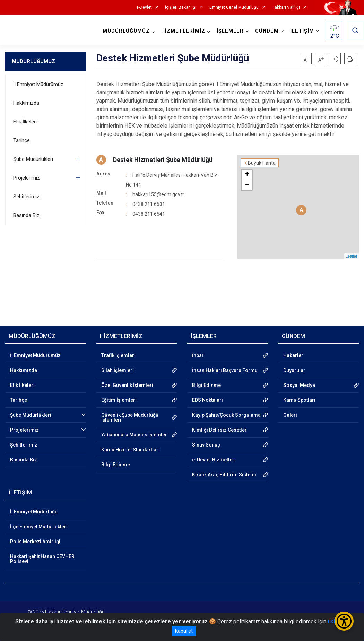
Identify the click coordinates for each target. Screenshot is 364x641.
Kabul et (184, 631)
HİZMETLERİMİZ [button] (183, 31)
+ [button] (247, 175)
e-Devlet (144, 7)
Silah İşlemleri (118, 370)
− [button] (247, 185)
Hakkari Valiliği (286, 7)
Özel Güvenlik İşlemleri (127, 385)
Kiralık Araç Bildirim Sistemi (224, 475)
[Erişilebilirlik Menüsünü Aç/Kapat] (344, 621)
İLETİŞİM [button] (302, 31)
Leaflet (351, 256)
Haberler (293, 355)
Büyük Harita (262, 163)
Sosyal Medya (299, 385)
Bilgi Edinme (116, 465)
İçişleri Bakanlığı (181, 7)
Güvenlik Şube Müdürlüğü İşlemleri (130, 417)
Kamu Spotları (299, 400)
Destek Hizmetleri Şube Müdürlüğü (163, 160)
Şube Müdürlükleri (33, 159)
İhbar (198, 355)
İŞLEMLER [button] (230, 31)
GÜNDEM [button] (267, 31)
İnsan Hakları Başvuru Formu (225, 370)
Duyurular (294, 370)
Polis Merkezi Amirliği (35, 542)
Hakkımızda (26, 103)
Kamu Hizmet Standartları (131, 450)
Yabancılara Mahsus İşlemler (134, 435)
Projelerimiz (27, 178)
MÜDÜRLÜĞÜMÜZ (33, 61)
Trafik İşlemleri (118, 355)
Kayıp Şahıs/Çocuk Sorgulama (226, 415)
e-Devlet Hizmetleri (214, 460)
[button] (335, 59)
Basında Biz (26, 215)
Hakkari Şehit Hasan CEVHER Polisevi (42, 559)
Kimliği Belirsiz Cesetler (219, 430)
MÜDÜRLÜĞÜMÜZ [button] (126, 31)
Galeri (290, 415)
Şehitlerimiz (26, 197)
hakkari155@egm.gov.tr (158, 194)
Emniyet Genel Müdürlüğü (234, 7)
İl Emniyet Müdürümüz (38, 84)
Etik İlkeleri (25, 122)
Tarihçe (21, 140)
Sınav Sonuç (206, 445)
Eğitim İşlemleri (119, 400)
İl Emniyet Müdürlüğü (34, 512)
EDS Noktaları (207, 400)
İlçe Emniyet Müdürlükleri (39, 527)
